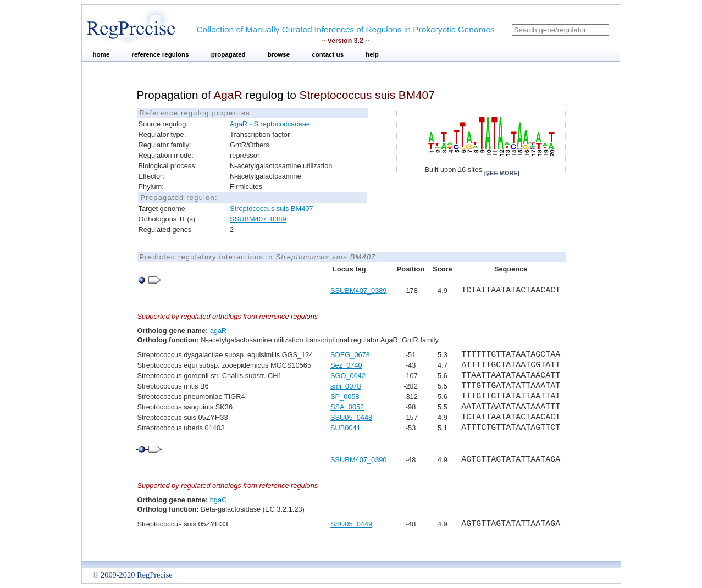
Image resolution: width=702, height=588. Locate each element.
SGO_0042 (348, 376)
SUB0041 (346, 428)
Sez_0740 (346, 365)
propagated (228, 54)
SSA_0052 (347, 407)
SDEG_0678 (350, 355)
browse (279, 54)
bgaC (219, 500)
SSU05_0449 (351, 524)
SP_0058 (345, 396)
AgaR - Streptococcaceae (270, 124)
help (372, 54)
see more (502, 173)
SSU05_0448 (351, 417)
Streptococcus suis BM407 (272, 209)
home (101, 54)
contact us (328, 54)
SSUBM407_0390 (358, 460)
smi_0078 (346, 386)
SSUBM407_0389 (258, 219)
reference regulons (160, 54)
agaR (219, 331)
